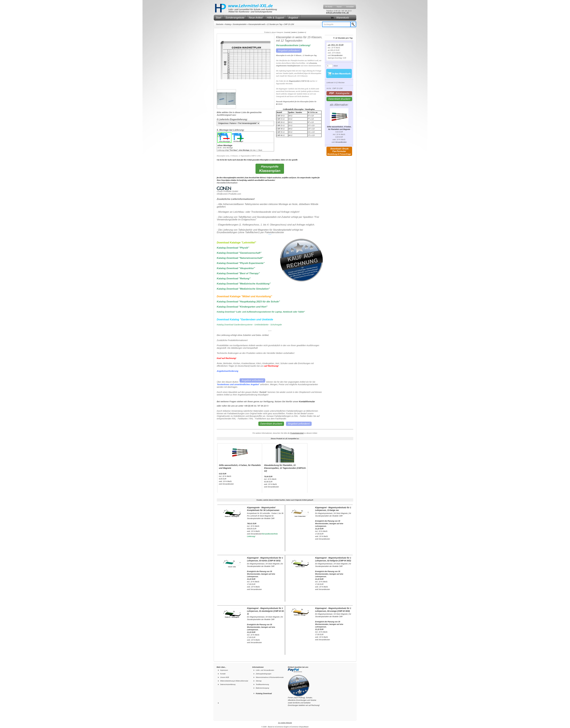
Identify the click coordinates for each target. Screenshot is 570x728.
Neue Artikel (256, 18)
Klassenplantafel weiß (257, 24)
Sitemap (259, 681)
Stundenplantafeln (240, 24)
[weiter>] (294, 32)
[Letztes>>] (302, 32)
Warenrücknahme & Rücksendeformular (270, 677)
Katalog (228, 24)
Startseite (220, 24)
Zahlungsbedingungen (264, 674)
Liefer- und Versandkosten (265, 670)
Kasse (339, 7)
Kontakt (223, 674)
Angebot (293, 18)
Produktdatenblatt (297, 433)
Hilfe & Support (276, 18)
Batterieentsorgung (262, 688)
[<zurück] (287, 32)
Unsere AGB (225, 677)
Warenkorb (343, 18)
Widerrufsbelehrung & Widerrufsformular (234, 681)
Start (218, 18)
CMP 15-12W (289, 24)
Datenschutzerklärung (228, 684)
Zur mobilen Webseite (285, 723)
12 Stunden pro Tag (274, 24)
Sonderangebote (235, 18)
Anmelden (350, 7)
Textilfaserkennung (262, 684)
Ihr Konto (329, 7)
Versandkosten (337, 55)
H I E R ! (279, 104)
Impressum (224, 670)
